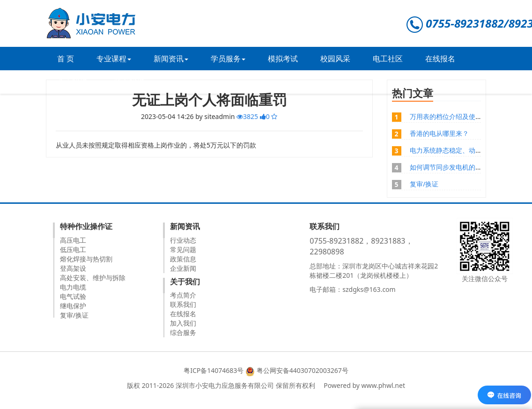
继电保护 (73, 306)
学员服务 (228, 59)
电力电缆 (73, 287)
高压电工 (73, 240)
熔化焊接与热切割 (86, 259)
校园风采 (335, 59)
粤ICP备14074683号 (214, 370)
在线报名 (440, 59)
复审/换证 (424, 184)
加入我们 (183, 323)
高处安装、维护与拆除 (93, 278)
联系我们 (129, 82)
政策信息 (183, 259)
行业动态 (183, 240)
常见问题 (183, 249)
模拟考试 (283, 59)
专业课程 (114, 59)
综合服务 (183, 332)
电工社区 (388, 59)
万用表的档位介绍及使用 (446, 116)
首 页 (66, 59)
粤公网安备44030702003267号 (303, 370)
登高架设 (73, 268)
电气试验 (73, 296)
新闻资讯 (171, 59)
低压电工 (73, 249)
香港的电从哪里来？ (439, 133)
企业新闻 (183, 268)
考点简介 (183, 295)
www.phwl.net (383, 385)
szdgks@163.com (369, 289)
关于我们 (74, 82)
